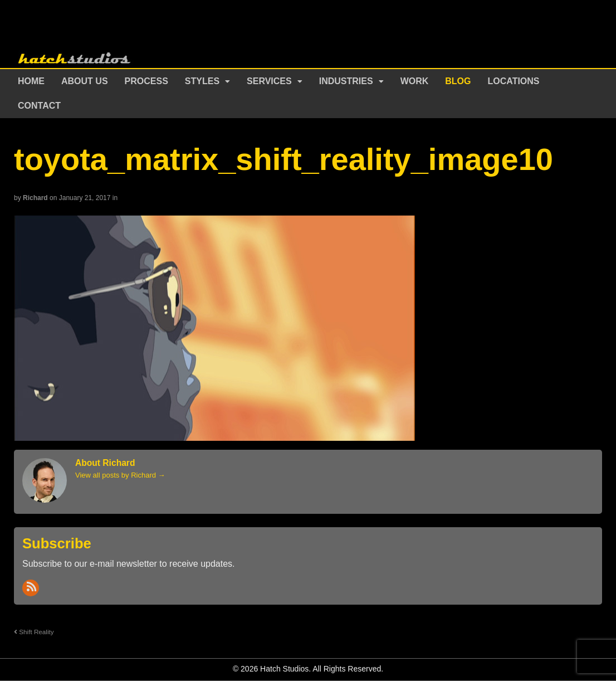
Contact (39, 106)
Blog (458, 81)
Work (415, 81)
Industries (346, 81)
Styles (202, 81)
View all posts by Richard (120, 475)
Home (31, 81)
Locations (514, 81)
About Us (85, 81)
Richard (35, 198)
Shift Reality (34, 632)
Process (146, 81)
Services (269, 81)
